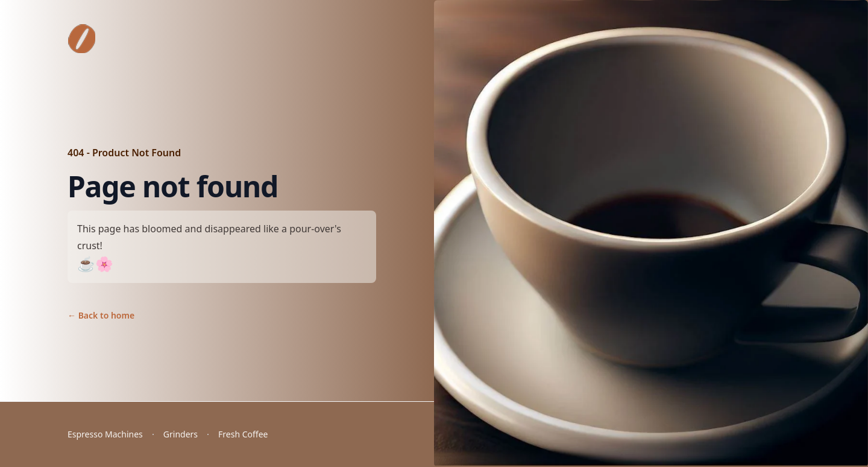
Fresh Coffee (243, 434)
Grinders (181, 434)
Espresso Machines (105, 434)
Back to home (101, 315)
